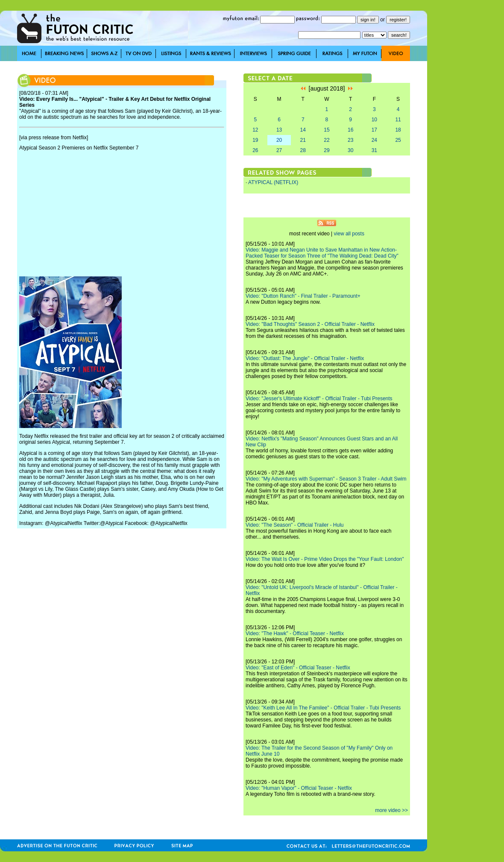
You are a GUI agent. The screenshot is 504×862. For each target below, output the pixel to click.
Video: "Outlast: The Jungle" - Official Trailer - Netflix (305, 358)
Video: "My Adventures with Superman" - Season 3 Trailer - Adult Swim (326, 479)
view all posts (349, 234)
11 (398, 120)
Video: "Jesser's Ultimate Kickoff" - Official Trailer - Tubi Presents (319, 399)
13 (279, 130)
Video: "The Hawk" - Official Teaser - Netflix (295, 633)
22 (327, 140)
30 (350, 150)
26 (255, 150)
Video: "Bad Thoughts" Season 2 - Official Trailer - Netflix (310, 324)
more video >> (391, 810)
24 (374, 140)
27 (279, 150)
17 (374, 130)
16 (350, 130)
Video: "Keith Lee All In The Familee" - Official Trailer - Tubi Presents (323, 708)
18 (398, 130)
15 (327, 130)
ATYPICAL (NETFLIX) (273, 182)
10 (374, 120)
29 (327, 150)
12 (255, 130)
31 (374, 150)
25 (398, 140)
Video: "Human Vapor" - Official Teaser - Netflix (299, 788)
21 (303, 140)
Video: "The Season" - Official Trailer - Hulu (295, 525)
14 (303, 130)
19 (255, 140)
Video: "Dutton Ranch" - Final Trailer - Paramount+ (303, 296)
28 (303, 150)
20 (279, 140)
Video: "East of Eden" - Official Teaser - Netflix (298, 668)
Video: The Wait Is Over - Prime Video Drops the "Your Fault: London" (325, 559)
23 (350, 140)
